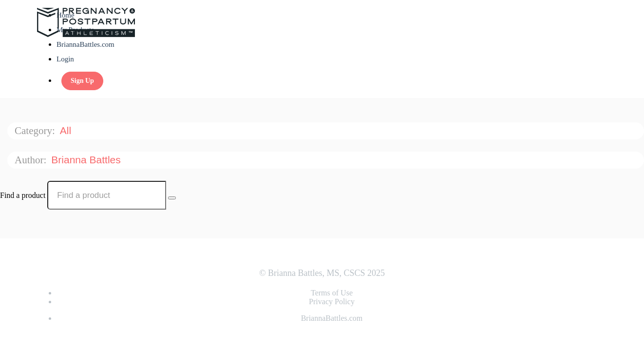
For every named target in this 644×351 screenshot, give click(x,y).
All (67, 130)
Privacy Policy (332, 302)
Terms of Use (332, 293)
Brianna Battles (87, 160)
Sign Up (82, 81)
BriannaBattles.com (85, 44)
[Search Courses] (172, 198)
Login (65, 59)
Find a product (23, 195)
